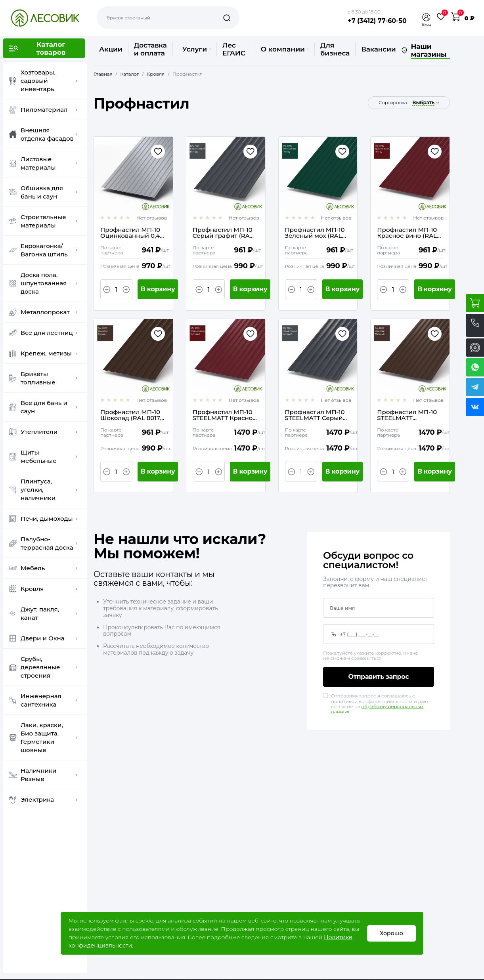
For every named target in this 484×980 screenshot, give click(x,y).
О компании (285, 49)
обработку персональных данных (377, 709)
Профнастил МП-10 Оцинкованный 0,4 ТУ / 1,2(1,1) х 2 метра (130, 233)
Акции (111, 49)
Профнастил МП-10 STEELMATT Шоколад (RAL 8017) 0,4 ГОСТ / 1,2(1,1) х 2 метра (408, 415)
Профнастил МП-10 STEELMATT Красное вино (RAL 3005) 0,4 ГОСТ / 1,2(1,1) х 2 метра (225, 415)
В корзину (158, 289)
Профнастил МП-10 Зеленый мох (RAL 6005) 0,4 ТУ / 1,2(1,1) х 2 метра (317, 233)
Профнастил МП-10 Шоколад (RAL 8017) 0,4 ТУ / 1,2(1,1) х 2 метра (131, 415)
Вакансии (378, 49)
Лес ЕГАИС (234, 49)
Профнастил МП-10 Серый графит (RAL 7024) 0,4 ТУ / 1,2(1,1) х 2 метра (224, 233)
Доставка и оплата (150, 49)
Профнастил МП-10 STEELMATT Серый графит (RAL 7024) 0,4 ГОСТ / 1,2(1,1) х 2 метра (315, 415)
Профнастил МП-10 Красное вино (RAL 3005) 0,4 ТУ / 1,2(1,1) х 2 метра (409, 233)
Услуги (197, 49)
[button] (427, 17)
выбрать (423, 103)
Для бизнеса (335, 49)
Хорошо (391, 933)
